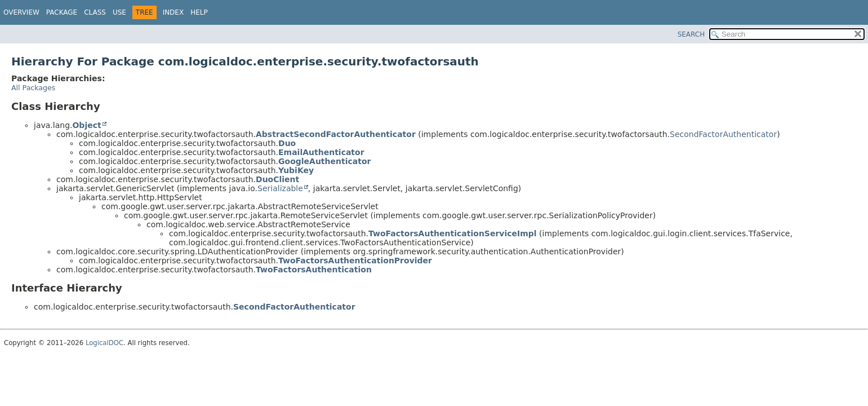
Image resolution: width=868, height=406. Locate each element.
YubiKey (296, 170)
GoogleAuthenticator (324, 161)
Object (86, 125)
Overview (21, 12)
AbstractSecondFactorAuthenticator (336, 134)
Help (199, 12)
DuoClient (277, 179)
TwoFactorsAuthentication (314, 270)
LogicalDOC (104, 343)
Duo (287, 143)
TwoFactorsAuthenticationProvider (355, 261)
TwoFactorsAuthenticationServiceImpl (453, 233)
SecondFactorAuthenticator (723, 134)
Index (173, 12)
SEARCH (691, 34)
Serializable (280, 188)
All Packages (33, 88)
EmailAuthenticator (321, 152)
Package (62, 12)
